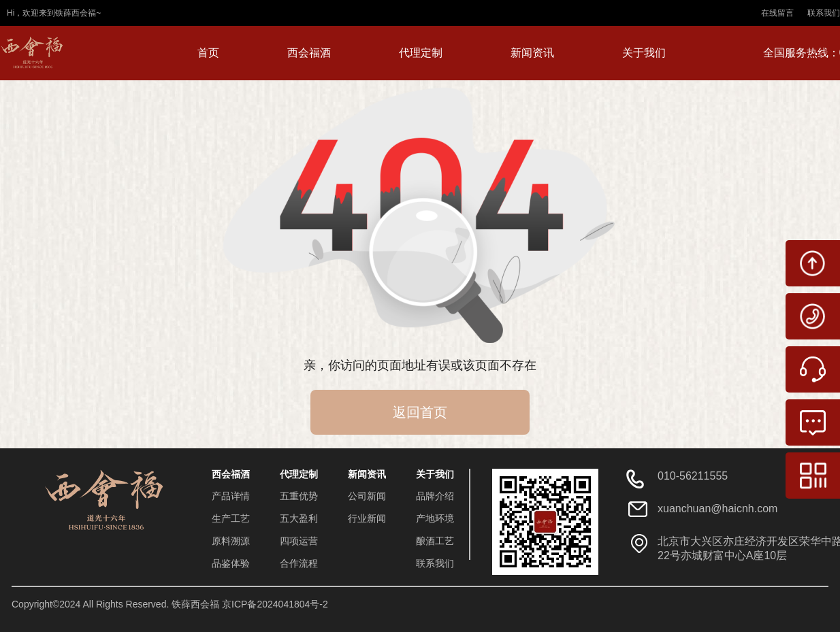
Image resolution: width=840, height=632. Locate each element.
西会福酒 (309, 53)
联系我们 (824, 13)
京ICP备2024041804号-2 (275, 604)
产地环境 (435, 518)
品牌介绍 (435, 496)
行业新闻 (367, 518)
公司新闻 (367, 496)
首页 (208, 53)
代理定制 (421, 53)
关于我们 (644, 53)
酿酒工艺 (435, 541)
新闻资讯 (532, 53)
